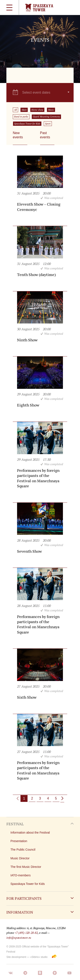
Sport (48, 124)
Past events (45, 135)
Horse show (37, 110)
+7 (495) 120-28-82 (26, 933)
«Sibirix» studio (39, 957)
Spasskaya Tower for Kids (27, 124)
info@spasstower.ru (19, 938)
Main (24, 110)
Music (51, 110)
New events (18, 135)
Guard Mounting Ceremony (46, 117)
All (15, 110)
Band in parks (21, 117)
